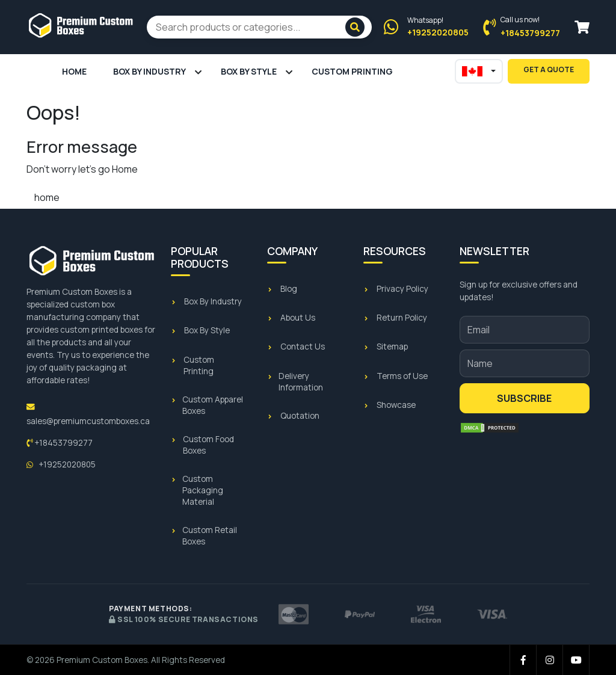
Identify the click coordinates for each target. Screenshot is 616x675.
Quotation (300, 416)
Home (74, 71)
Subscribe (524, 398)
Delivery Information (301, 382)
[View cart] (582, 27)
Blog (289, 289)
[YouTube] (576, 660)
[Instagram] (550, 660)
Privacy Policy (402, 289)
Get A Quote (549, 69)
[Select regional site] (479, 71)
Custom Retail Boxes (210, 536)
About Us (298, 318)
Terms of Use (402, 376)
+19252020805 (61, 464)
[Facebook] (523, 660)
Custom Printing (352, 71)
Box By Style (249, 71)
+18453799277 (60, 443)
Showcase (396, 405)
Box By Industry (149, 71)
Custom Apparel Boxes (213, 405)
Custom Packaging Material (203, 490)
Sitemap (392, 347)
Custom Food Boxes (208, 445)
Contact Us (303, 347)
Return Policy (402, 318)
